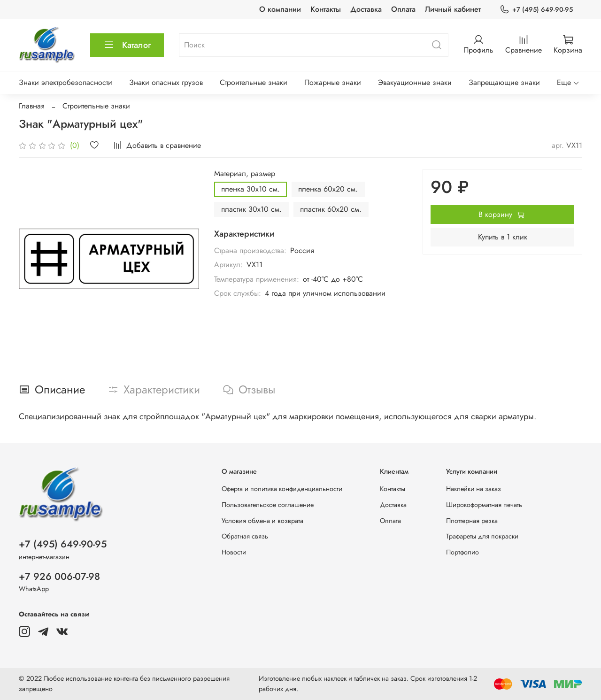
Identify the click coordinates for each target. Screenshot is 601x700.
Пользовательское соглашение (268, 505)
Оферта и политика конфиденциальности (282, 489)
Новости (234, 552)
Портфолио (462, 552)
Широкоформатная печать (484, 505)
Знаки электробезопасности (65, 82)
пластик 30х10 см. (251, 209)
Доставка (366, 9)
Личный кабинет (453, 9)
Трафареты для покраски (482, 536)
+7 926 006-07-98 (59, 577)
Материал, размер (245, 173)
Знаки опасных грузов (166, 82)
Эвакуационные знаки (415, 82)
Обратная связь (245, 536)
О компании (280, 9)
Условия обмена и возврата (262, 521)
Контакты (326, 9)
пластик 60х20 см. (331, 209)
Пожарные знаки (333, 82)
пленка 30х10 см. (250, 189)
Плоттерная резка (472, 521)
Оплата (403, 9)
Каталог (127, 45)
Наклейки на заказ (474, 489)
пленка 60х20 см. (328, 189)
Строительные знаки (254, 82)
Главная (32, 106)
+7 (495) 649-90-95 (536, 10)
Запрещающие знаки (504, 82)
